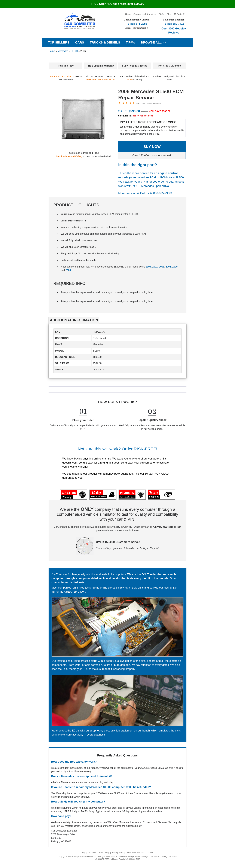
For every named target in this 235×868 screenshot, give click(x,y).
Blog (169, 14)
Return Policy (104, 853)
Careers (150, 853)
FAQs (161, 14)
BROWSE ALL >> (153, 42)
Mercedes (63, 51)
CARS (80, 42)
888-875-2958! (163, 193)
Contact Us (139, 14)
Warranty (92, 853)
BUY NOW (152, 147)
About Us (152, 14)
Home (128, 14)
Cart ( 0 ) (179, 14)
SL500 (74, 51)
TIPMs (130, 42)
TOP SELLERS (59, 42)
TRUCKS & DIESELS (105, 42)
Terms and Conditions (135, 853)
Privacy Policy (118, 853)
